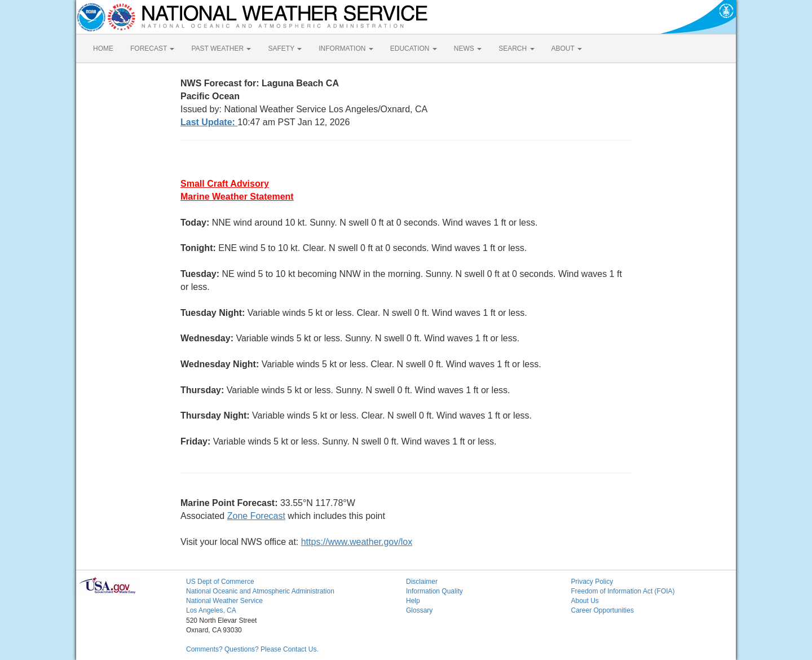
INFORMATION (346, 49)
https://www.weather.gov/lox (357, 542)
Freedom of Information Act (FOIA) (623, 591)
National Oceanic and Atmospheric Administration (260, 591)
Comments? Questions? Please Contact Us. (252, 649)
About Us (585, 601)
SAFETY (285, 49)
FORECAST (152, 49)
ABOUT (567, 49)
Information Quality (434, 591)
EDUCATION (414, 49)
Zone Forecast (256, 516)
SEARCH (516, 49)
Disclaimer (422, 582)
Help (413, 601)
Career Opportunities (603, 610)
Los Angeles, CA (211, 610)
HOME (103, 49)
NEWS (468, 49)
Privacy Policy (592, 582)
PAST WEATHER (221, 49)
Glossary (419, 610)
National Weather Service (224, 601)
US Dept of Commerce (220, 582)
